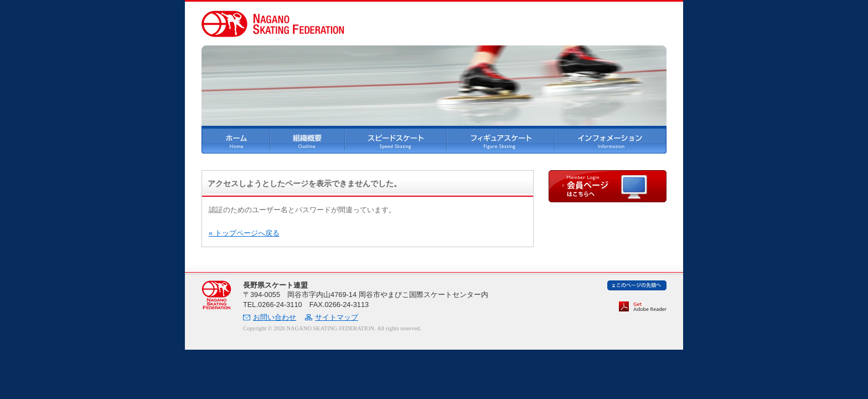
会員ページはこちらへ (608, 186)
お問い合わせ (275, 317)
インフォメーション (611, 141)
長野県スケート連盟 (216, 295)
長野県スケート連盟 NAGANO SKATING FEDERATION (273, 24)
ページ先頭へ (637, 285)
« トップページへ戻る (244, 233)
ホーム (236, 141)
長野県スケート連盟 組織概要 (308, 141)
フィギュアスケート (501, 141)
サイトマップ (337, 317)
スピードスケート (396, 141)
